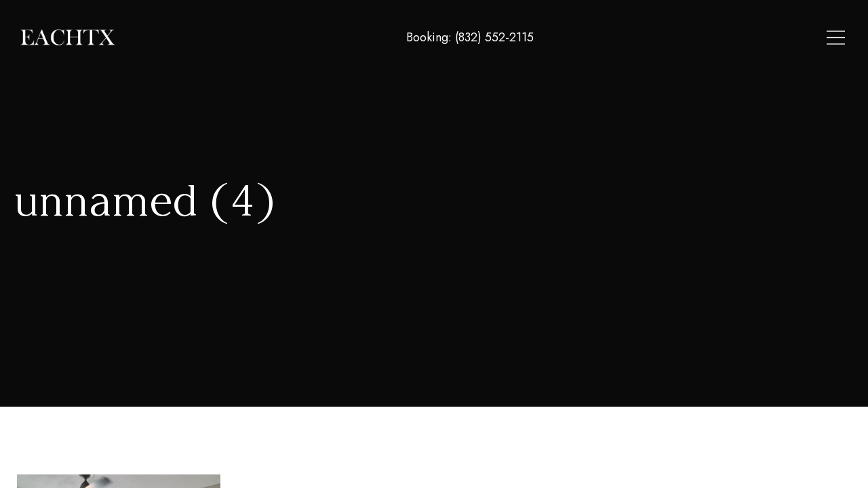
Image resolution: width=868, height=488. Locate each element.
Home (622, 38)
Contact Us (814, 38)
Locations (679, 38)
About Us (745, 38)
